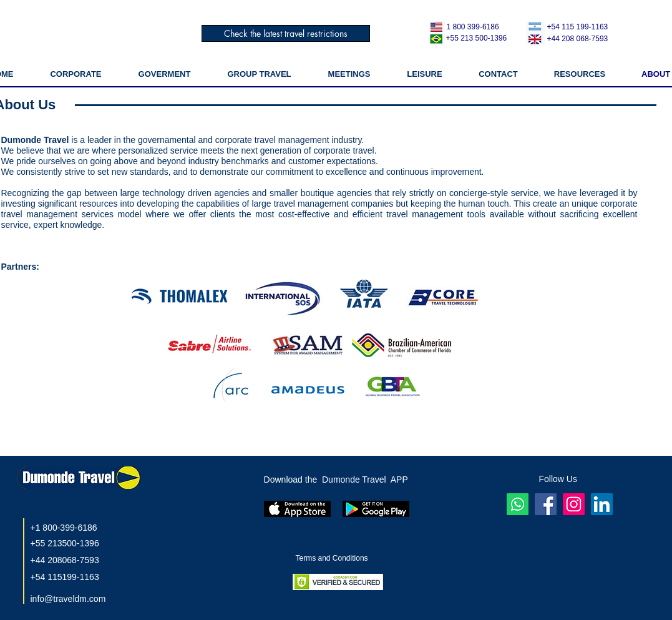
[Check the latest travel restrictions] (286, 33)
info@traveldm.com (68, 599)
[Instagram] (574, 504)
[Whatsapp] (518, 504)
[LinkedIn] (602, 504)
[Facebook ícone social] (546, 504)
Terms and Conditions (333, 558)
